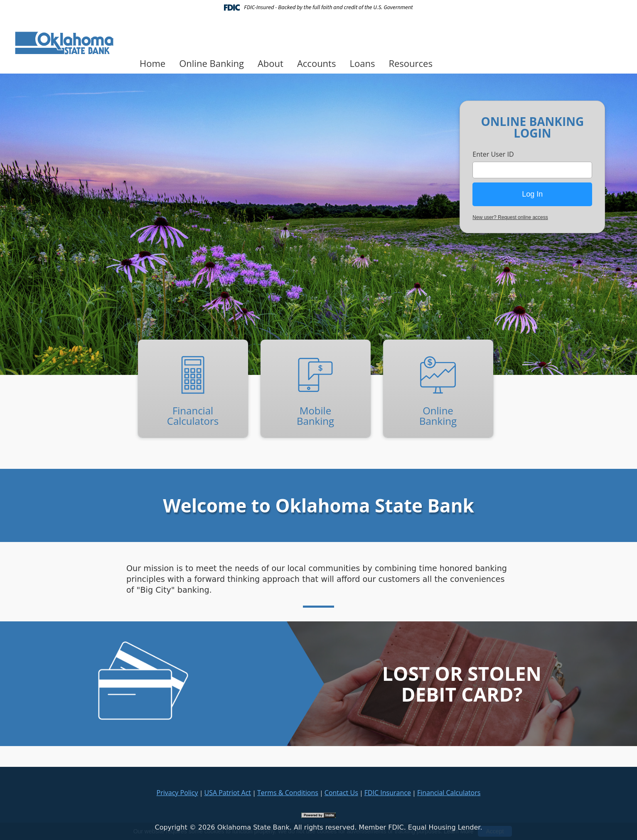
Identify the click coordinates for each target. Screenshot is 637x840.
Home (152, 63)
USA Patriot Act (228, 793)
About (271, 63)
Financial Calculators (449, 793)
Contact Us (341, 793)
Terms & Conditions (288, 793)
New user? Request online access (510, 217)
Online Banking (212, 63)
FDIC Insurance (388, 793)
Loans (362, 63)
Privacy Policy (177, 793)
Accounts (317, 63)
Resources (411, 63)
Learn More (459, 831)
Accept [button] (495, 831)
